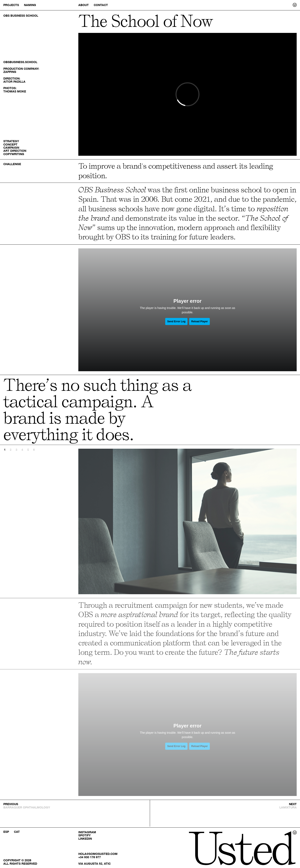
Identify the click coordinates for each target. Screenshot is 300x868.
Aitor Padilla (14, 82)
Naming (30, 5)
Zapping (10, 72)
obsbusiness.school (20, 62)
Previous (133, 521)
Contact (101, 5)
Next (242, 521)
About (84, 5)
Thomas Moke (15, 91)
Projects (11, 5)
